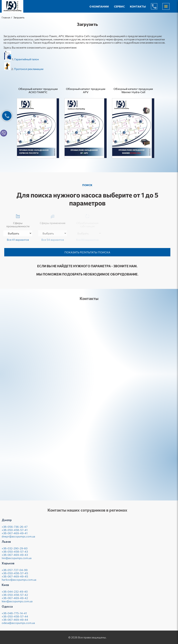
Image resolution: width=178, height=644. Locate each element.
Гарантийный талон (27, 59)
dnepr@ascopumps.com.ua (18, 538)
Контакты (138, 6)
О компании (99, 6)
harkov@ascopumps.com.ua (19, 581)
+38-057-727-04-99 (15, 571)
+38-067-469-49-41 (15, 535)
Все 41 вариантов (18, 240)
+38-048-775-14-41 (14, 615)
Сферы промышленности (18, 220)
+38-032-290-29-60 (15, 550)
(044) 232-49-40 (157, 6)
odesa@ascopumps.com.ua (18, 624)
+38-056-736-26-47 (15, 528)
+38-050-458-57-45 (15, 575)
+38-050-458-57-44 (15, 618)
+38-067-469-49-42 (15, 599)
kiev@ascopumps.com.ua (17, 603)
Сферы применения (53, 219)
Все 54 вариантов (53, 240)
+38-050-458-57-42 (15, 596)
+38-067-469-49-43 (15, 556)
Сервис (119, 6)
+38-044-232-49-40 (15, 593)
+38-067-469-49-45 (15, 578)
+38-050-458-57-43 (15, 553)
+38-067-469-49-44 (15, 621)
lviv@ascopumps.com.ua (17, 559)
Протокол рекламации (29, 69)
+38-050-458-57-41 (15, 531)
